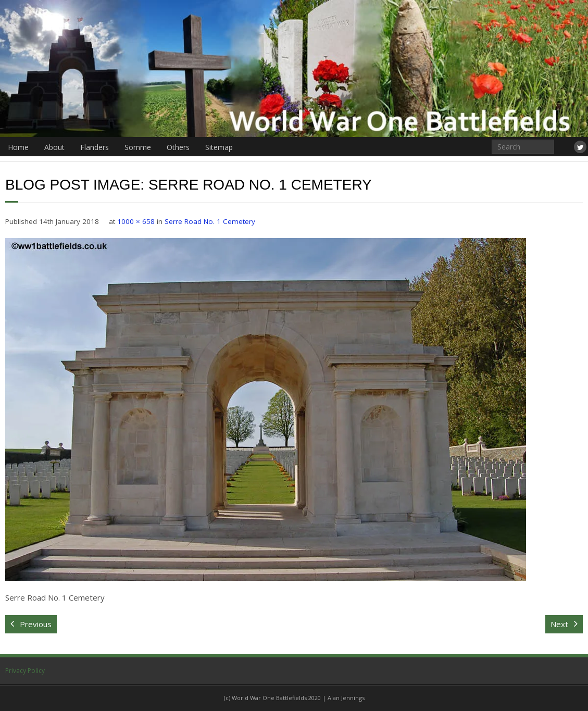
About (54, 147)
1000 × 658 (136, 221)
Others (178, 147)
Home (18, 147)
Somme (138, 147)
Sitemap (219, 147)
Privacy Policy (25, 671)
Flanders (95, 147)
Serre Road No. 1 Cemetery (210, 221)
